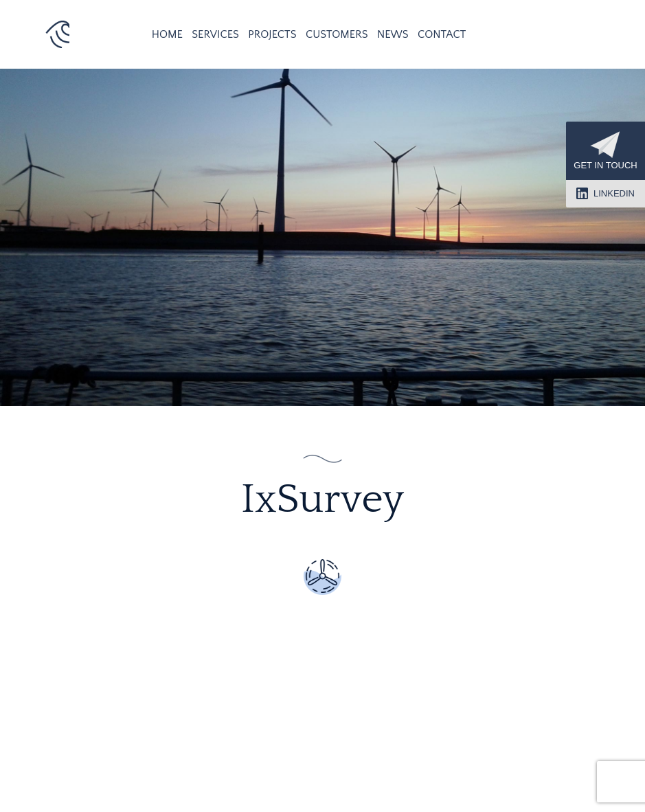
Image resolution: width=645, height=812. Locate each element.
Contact (442, 34)
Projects (272, 34)
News (393, 34)
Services (215, 34)
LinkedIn (606, 193)
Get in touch (605, 151)
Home (167, 34)
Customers (337, 34)
